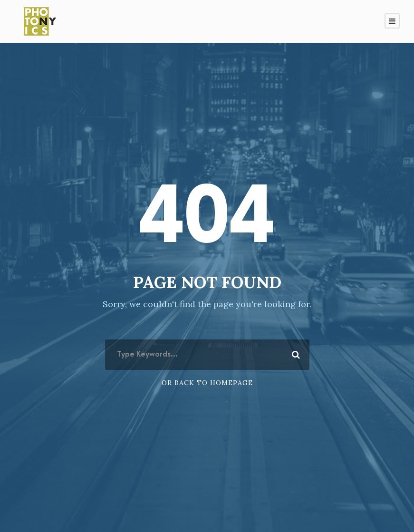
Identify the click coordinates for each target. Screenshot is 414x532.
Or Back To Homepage (207, 383)
